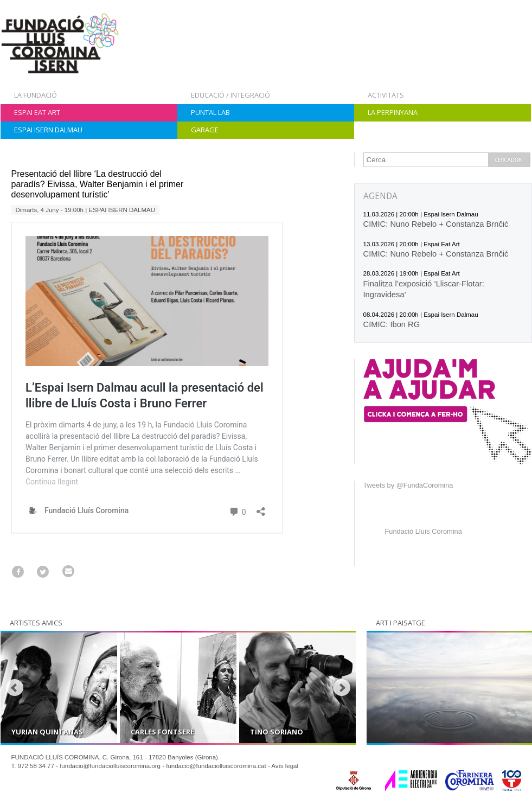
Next (342, 688)
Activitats (386, 95)
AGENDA (380, 196)
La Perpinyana (393, 112)
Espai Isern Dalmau (48, 130)
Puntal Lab (210, 112)
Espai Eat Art (37, 112)
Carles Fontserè (162, 732)
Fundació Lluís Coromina (424, 531)
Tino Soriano (277, 732)
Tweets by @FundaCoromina (408, 485)
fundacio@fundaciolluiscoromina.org (110, 766)
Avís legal (285, 766)
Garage (205, 130)
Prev (15, 688)
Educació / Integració (230, 95)
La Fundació (36, 95)
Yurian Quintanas (47, 732)
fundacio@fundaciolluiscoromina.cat (216, 766)
